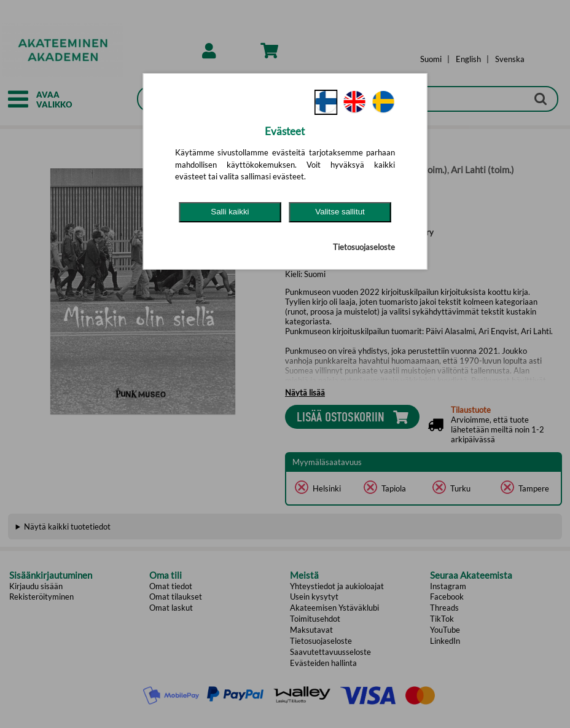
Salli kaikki (230, 212)
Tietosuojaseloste (364, 247)
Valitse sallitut (340, 212)
